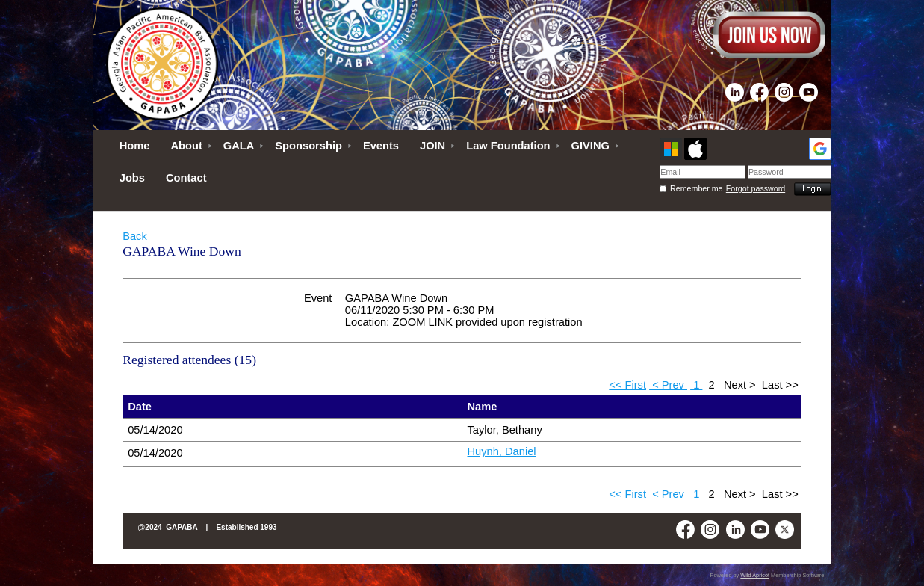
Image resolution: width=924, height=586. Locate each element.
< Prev (668, 385)
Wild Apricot (755, 575)
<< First (627, 385)
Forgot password (756, 188)
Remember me (696, 188)
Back (135, 236)
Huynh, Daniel (502, 451)
